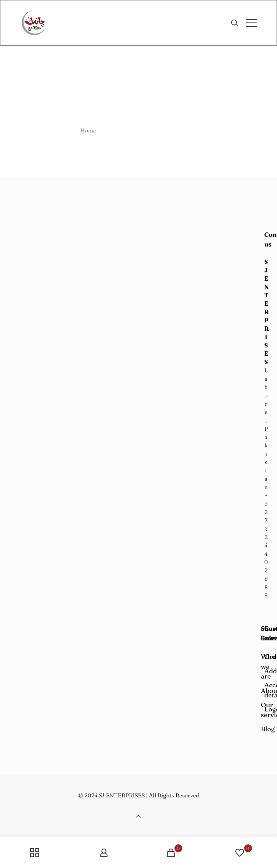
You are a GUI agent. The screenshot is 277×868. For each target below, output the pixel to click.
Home (88, 130)
